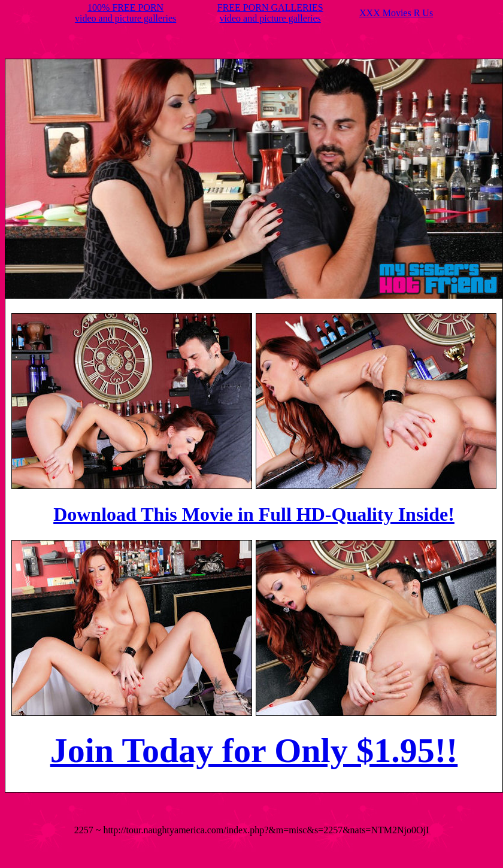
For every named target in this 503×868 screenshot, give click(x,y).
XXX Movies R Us (396, 13)
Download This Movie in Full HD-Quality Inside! (254, 514)
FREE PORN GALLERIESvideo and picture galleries (270, 13)
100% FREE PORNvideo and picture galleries (125, 13)
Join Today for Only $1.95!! (254, 750)
